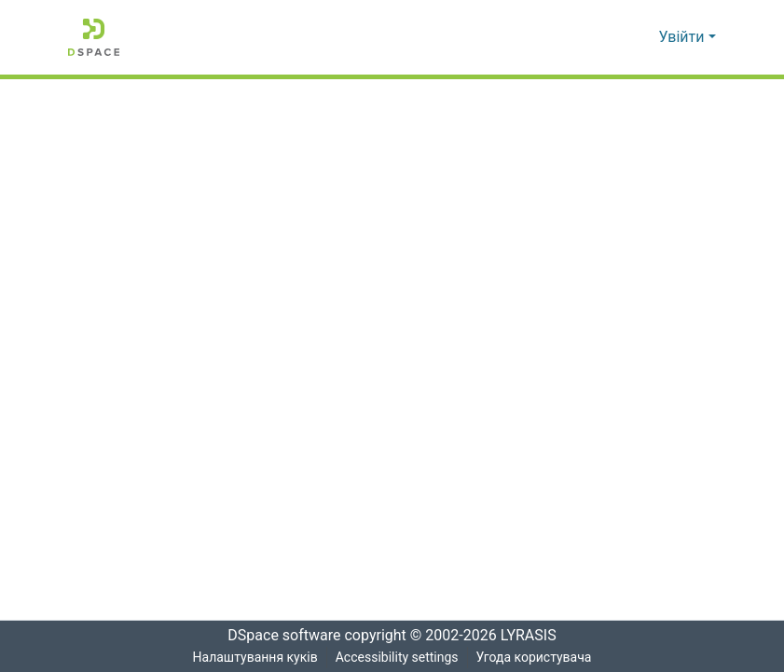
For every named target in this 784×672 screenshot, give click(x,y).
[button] (94, 37)
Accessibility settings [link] (396, 658)
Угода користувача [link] (535, 658)
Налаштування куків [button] (254, 658)
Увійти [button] (684, 37)
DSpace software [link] (279, 636)
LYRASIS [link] (534, 636)
